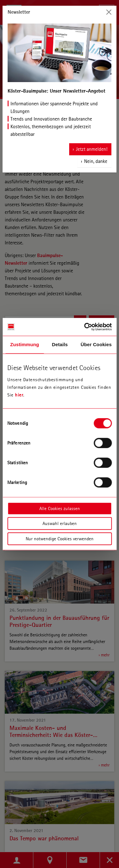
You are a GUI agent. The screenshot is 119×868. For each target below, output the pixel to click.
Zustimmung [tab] (25, 344)
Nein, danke (96, 161)
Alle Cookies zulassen (60, 508)
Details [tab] (60, 344)
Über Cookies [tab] (96, 344)
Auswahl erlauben (60, 523)
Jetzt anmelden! (92, 149)
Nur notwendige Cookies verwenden (60, 539)
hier (19, 395)
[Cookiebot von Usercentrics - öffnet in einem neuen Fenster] (85, 327)
